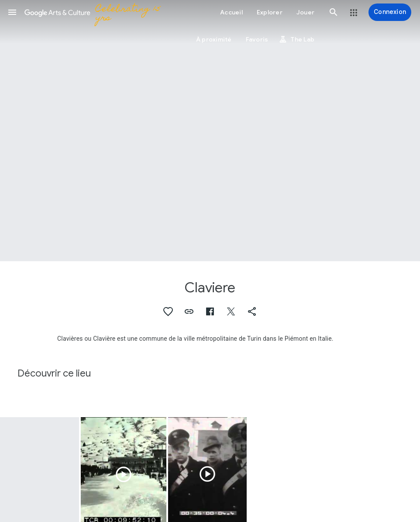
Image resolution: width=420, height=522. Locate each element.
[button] (12, 12)
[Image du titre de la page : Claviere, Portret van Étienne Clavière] (210, 131)
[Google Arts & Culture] (94, 12)
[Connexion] (390, 12)
